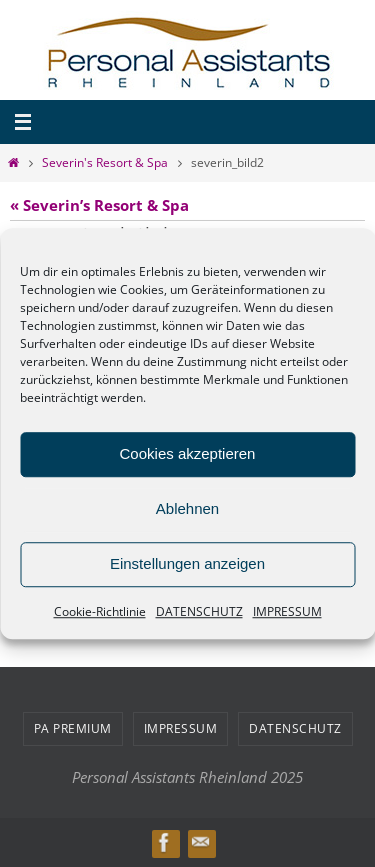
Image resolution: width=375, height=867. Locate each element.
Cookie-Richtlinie (100, 611)
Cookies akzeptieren (188, 453)
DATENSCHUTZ (199, 611)
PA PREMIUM (73, 728)
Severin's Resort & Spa (105, 162)
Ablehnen (187, 508)
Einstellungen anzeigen (187, 563)
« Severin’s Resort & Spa (99, 205)
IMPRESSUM (287, 611)
